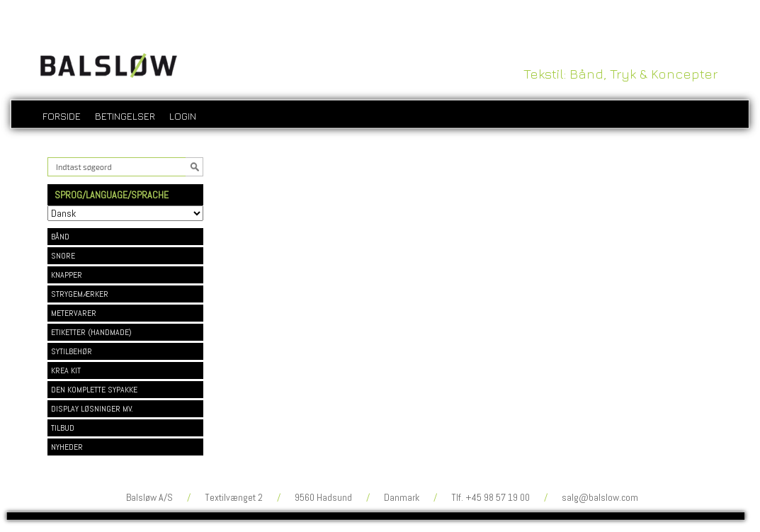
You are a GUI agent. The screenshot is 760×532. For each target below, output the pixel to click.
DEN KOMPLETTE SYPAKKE (94, 390)
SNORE (63, 256)
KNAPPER (67, 275)
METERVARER (74, 313)
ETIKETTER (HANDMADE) (91, 332)
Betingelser (125, 116)
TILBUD (63, 428)
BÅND (60, 237)
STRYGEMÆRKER (80, 294)
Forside (62, 116)
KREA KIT (66, 370)
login (183, 116)
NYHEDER (67, 447)
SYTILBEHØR (72, 351)
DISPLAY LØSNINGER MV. (92, 409)
